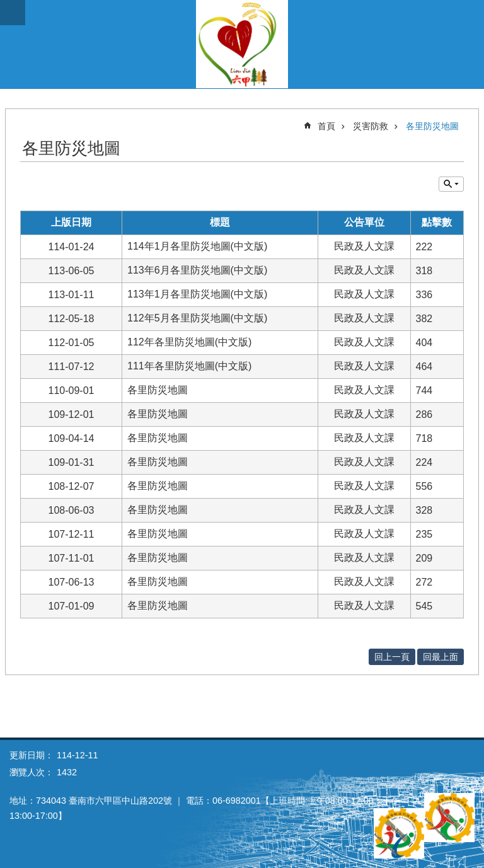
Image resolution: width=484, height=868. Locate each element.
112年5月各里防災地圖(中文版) (197, 318)
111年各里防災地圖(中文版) (189, 366)
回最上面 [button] (441, 657)
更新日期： (32, 755)
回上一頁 (392, 657)
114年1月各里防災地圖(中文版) (197, 246)
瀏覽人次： (32, 772)
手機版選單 (13, 13)
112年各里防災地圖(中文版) (189, 342)
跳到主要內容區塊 (7, 7)
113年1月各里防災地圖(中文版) (197, 294)
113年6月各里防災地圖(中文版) (197, 270)
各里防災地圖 (432, 126)
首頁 (326, 126)
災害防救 (371, 126)
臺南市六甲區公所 (242, 44)
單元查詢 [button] (451, 184)
